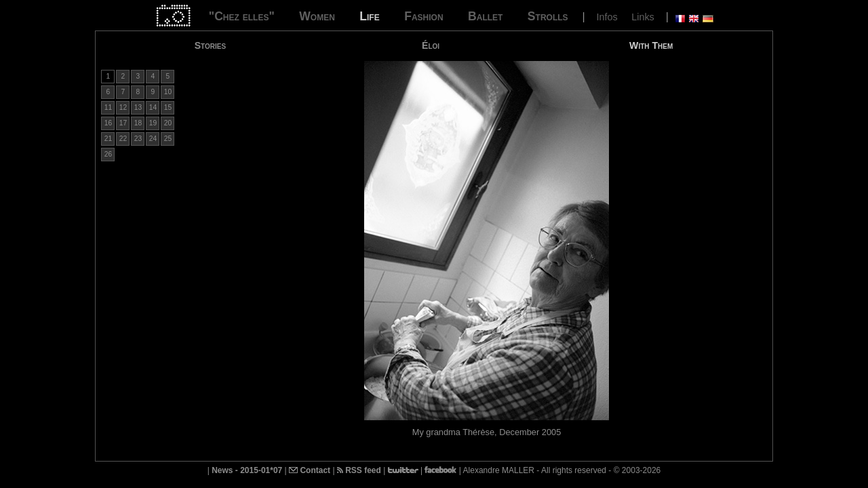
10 (168, 92)
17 (123, 123)
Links (643, 17)
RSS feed (359, 470)
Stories (210, 45)
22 (123, 139)
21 (108, 139)
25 (168, 139)
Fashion (423, 16)
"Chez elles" (242, 16)
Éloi (431, 45)
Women (317, 16)
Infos (607, 17)
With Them (651, 45)
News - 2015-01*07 (247, 470)
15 (168, 107)
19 (153, 123)
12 (123, 107)
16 (108, 123)
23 (138, 139)
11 (108, 107)
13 (138, 107)
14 (153, 107)
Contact (310, 470)
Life (369, 16)
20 (168, 123)
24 (153, 139)
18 (138, 123)
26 (108, 154)
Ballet (485, 16)
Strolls (548, 16)
